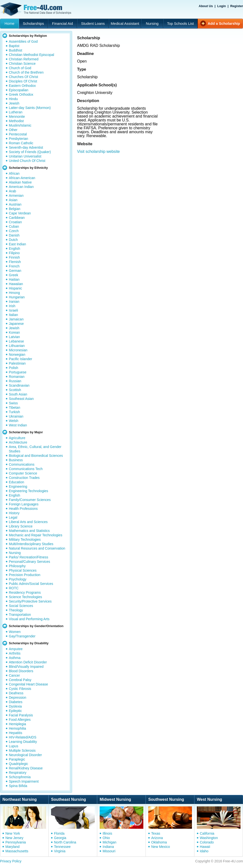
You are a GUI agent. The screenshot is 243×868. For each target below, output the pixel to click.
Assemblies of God (23, 41)
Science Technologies (25, 597)
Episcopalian (19, 90)
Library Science (21, 526)
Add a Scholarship (224, 23)
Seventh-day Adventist (26, 147)
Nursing (152, 23)
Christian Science (22, 64)
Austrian (15, 204)
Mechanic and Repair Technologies (36, 535)
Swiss (13, 403)
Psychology (18, 579)
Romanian (17, 377)
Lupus (13, 746)
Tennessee (62, 847)
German (15, 271)
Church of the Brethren (26, 72)
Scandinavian (19, 385)
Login (222, 6)
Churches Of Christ (23, 77)
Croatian (15, 222)
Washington (209, 838)
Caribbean (17, 218)
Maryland (13, 847)
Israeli (13, 310)
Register (237, 6)
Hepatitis (15, 733)
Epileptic (15, 711)
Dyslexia (15, 706)
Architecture (18, 442)
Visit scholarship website (98, 151)
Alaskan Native (20, 182)
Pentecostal (18, 134)
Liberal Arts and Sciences (28, 522)
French (14, 266)
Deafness (16, 693)
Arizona (157, 838)
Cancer (14, 675)
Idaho (204, 851)
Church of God (20, 68)
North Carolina (65, 842)
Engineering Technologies (28, 491)
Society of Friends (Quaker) (30, 152)
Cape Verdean (20, 213)
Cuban (14, 226)
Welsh (14, 421)
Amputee (16, 649)
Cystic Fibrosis (20, 689)
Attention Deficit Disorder (28, 662)
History (14, 513)
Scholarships (33, 23)
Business (16, 460)
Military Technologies (25, 539)
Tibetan (14, 408)
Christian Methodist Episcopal (31, 55)
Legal (13, 517)
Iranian (14, 302)
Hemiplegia (17, 724)
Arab (13, 191)
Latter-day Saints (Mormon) (30, 108)
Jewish (14, 103)
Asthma (15, 658)
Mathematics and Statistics (29, 531)
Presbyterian (19, 139)
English (14, 249)
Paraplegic (17, 759)
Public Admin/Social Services (31, 584)
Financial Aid (62, 23)
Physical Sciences (23, 570)
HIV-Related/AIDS (23, 737)
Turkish (14, 412)
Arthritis (15, 653)
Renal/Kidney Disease (26, 768)
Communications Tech (26, 469)
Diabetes (16, 702)
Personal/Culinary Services (29, 562)
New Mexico (161, 847)
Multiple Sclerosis (22, 750)
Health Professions (23, 509)
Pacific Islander (20, 359)
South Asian (18, 394)
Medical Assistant (125, 23)
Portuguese (18, 372)
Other (13, 130)
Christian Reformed (24, 59)
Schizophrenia (20, 777)
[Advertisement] (130, 209)
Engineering (18, 487)
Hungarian (17, 297)
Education (16, 482)
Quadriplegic (19, 764)
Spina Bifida (18, 786)
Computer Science (23, 473)
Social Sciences (21, 606)
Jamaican (16, 319)
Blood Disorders (21, 671)
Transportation (20, 615)
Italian (13, 315)
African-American (22, 178)
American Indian (21, 187)
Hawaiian (16, 284)
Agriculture (17, 438)
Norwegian (17, 355)
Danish (14, 235)
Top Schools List (180, 23)
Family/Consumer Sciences (30, 500)
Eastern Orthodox (22, 86)
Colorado (207, 842)
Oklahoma (159, 842)
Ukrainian (16, 416)
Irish (12, 306)
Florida (59, 833)
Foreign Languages (24, 504)
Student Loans (93, 23)
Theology (16, 610)
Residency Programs (25, 592)
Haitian (14, 279)
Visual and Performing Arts (29, 619)
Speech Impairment (24, 781)
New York (13, 833)
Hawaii (205, 847)
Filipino (14, 253)
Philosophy (17, 566)
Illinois (107, 833)
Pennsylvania (16, 842)
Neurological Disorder (25, 755)
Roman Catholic (21, 143)
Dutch (13, 240)
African (14, 173)
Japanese (16, 324)
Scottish (15, 390)
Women (15, 632)
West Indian (18, 425)
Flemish (15, 262)
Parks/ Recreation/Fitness (28, 557)
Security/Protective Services (30, 601)
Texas (156, 833)
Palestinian (17, 363)
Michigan (109, 842)
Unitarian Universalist (25, 156)
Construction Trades (24, 478)
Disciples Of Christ (23, 81)
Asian (13, 200)
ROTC (14, 588)
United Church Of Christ (27, 161)
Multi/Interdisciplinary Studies (31, 544)
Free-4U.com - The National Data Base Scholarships (36, 9)
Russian (15, 381)
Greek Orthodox (21, 94)
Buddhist (15, 50)
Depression (18, 697)
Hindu (13, 99)
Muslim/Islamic (20, 125)
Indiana (108, 847)
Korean (14, 332)
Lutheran (16, 112)
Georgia (60, 838)
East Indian (17, 244)
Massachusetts (17, 851)
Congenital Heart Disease (28, 684)
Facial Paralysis (21, 715)
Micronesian (18, 350)
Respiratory (18, 773)
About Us (206, 6)
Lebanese (16, 341)
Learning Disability (23, 742)
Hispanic (15, 288)
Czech (14, 231)
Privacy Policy (11, 861)
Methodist (16, 121)
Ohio (106, 838)
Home (9, 23)
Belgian (15, 209)
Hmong (14, 293)
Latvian (14, 337)
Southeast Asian (21, 399)
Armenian (16, 196)
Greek (13, 275)
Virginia (60, 851)
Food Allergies (20, 720)
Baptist (14, 46)
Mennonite (17, 117)
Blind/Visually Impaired (26, 667)
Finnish (14, 257)
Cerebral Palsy (20, 680)
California (207, 833)
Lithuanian (17, 346)
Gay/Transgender (22, 636)
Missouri (109, 851)
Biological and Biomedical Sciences (36, 456)
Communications (22, 464)
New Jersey (14, 838)
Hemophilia (17, 728)
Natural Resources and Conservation (37, 548)
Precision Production (25, 575)
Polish (13, 368)
